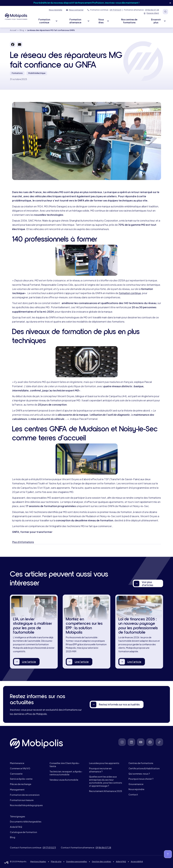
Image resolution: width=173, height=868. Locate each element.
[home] (16, 17)
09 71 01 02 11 (116, 10)
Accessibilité (137, 862)
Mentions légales (38, 862)
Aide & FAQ (121, 862)
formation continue (130, 293)
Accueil (13, 30)
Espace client (153, 13)
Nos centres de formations (129, 21)
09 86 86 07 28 (152, 10)
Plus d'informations (23, 542)
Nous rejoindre (56, 10)
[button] (7, 863)
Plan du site (56, 862)
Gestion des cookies (101, 862)
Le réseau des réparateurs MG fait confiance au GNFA (51, 30)
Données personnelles (77, 862)
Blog (22, 30)
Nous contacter (76, 10)
